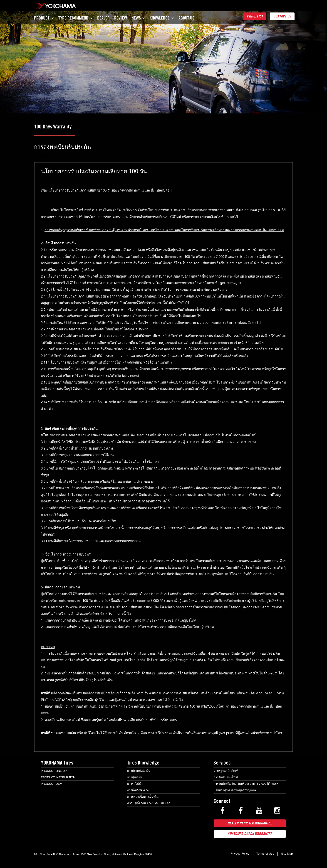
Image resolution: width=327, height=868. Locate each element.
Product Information (58, 777)
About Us (186, 18)
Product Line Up (54, 771)
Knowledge (162, 18)
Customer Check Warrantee (250, 834)
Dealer (103, 18)
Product (44, 18)
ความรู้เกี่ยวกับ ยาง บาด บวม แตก (149, 803)
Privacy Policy (240, 854)
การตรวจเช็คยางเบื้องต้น (143, 797)
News (138, 18)
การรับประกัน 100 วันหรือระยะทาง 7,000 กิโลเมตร (246, 784)
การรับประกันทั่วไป (226, 777)
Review (121, 18)
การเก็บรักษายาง (138, 790)
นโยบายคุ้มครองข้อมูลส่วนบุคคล (235, 790)
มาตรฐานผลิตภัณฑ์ (226, 771)
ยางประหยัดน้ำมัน (139, 771)
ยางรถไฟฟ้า (135, 784)
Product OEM (52, 784)
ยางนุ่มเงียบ (135, 777)
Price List (255, 16)
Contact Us (282, 16)
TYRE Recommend (76, 18)
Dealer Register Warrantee (250, 823)
